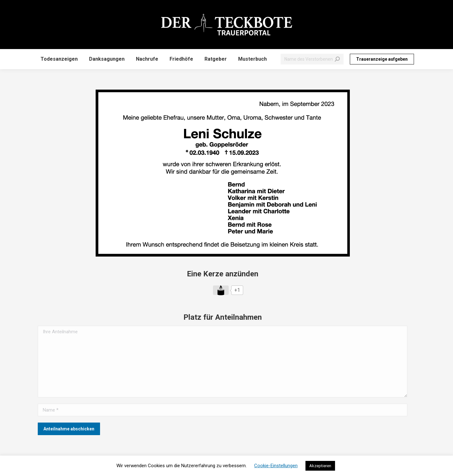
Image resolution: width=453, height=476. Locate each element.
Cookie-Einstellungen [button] (276, 466)
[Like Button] (221, 290)
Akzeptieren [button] (320, 466)
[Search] (312, 59)
